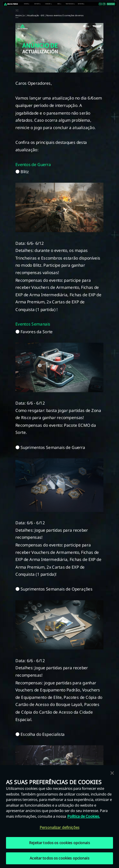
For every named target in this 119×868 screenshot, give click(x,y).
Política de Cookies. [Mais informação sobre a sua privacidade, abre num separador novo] (84, 816)
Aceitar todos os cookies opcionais (59, 858)
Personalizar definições (59, 827)
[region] (59, 817)
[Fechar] (112, 773)
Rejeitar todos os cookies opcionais (59, 843)
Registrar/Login (111, 4)
